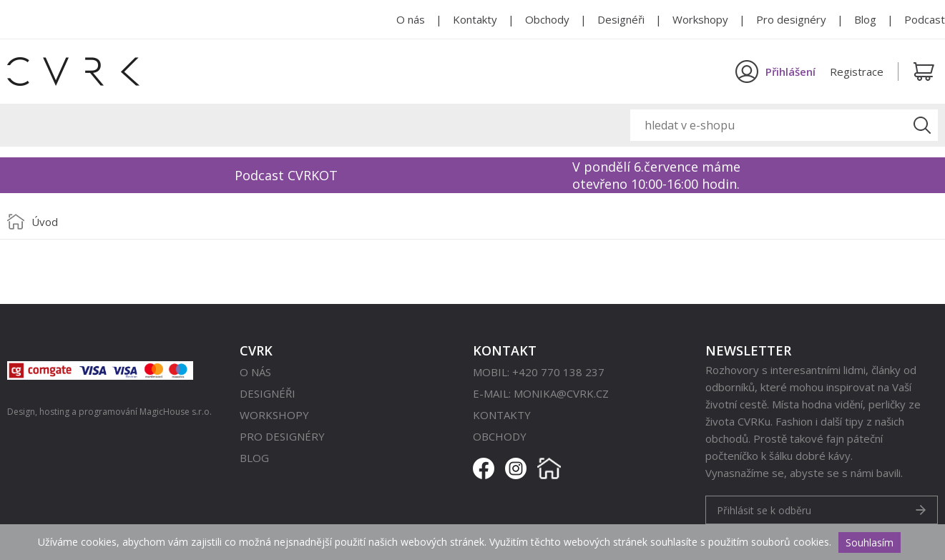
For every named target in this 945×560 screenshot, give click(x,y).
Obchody (547, 19)
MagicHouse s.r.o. (176, 412)
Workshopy (700, 19)
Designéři (621, 19)
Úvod (45, 222)
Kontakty (475, 19)
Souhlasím (870, 542)
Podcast (925, 19)
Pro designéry (791, 19)
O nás (411, 19)
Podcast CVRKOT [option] (286, 175)
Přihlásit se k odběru (764, 510)
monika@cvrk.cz (561, 393)
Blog (865, 19)
